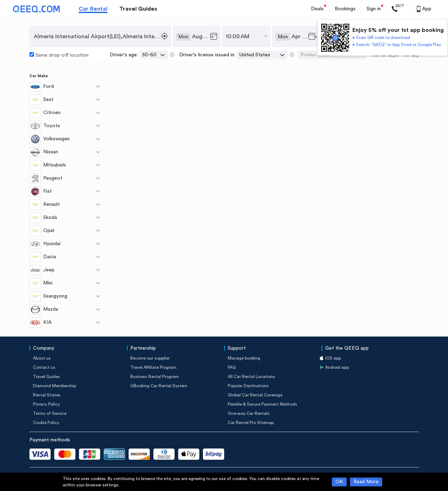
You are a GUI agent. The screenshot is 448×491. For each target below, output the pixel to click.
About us (42, 358)
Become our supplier (150, 358)
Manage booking (244, 358)
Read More (366, 482)
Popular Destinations (248, 386)
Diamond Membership (55, 386)
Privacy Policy (46, 404)
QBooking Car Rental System (159, 386)
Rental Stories (47, 395)
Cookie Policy (46, 423)
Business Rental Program (155, 377)
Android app (337, 367)
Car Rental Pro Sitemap (251, 423)
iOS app (333, 358)
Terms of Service (50, 413)
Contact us (44, 367)
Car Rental (93, 9)
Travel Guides (138, 9)
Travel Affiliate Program (153, 367)
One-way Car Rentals (249, 413)
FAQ (232, 367)
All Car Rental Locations (251, 377)
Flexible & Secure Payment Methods (262, 404)
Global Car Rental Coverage (255, 395)
